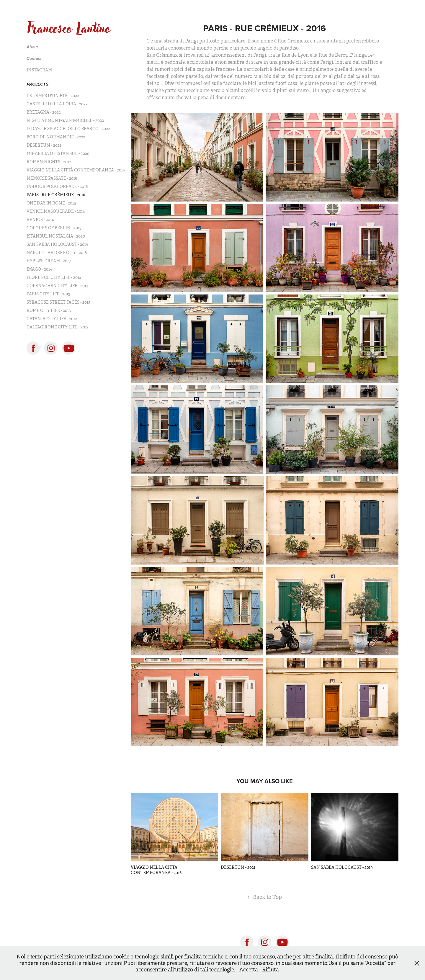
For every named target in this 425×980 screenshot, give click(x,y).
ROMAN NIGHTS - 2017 (49, 162)
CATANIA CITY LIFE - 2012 (52, 319)
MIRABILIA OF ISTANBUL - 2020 (58, 153)
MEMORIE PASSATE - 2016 (52, 178)
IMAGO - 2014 (39, 269)
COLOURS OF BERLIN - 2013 (54, 228)
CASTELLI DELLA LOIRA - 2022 (57, 104)
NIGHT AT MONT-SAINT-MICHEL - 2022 (65, 120)
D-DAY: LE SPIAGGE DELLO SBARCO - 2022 (68, 129)
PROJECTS (37, 84)
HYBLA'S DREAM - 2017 (49, 261)
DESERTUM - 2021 (44, 145)
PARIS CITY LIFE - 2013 (48, 294)
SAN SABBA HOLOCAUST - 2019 (57, 244)
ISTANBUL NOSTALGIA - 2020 (56, 236)
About (32, 47)
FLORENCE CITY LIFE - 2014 (54, 277)
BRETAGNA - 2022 (44, 112)
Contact (34, 59)
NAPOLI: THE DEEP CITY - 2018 (57, 253)
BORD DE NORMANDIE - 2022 (56, 137)
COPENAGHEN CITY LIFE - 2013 (57, 286)
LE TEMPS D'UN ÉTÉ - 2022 (53, 96)
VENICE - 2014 (40, 220)
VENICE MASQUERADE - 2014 (56, 211)
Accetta (249, 970)
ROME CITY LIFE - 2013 (49, 310)
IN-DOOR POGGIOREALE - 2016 (57, 186)
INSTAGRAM (39, 70)
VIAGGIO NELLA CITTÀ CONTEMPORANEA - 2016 (76, 170)
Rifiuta (270, 970)
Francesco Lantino (69, 28)
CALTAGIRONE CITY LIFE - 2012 (58, 327)
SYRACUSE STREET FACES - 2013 (58, 302)
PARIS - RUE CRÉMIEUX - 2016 (56, 195)
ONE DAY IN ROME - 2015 (51, 203)
